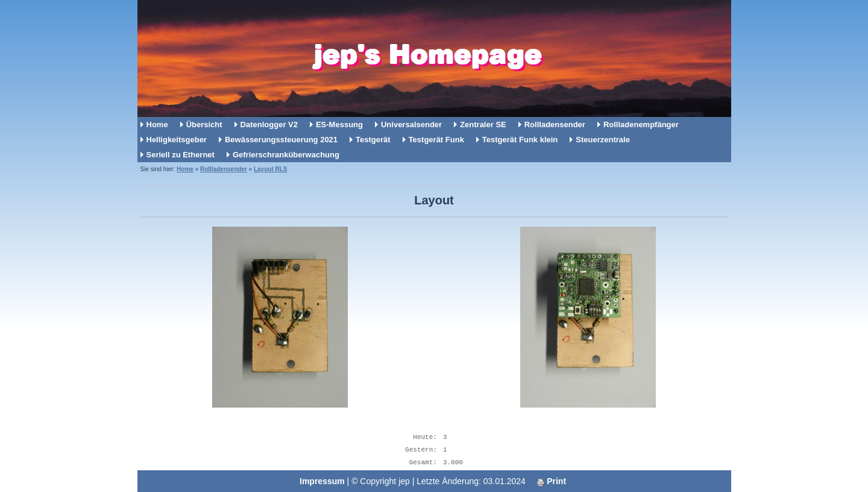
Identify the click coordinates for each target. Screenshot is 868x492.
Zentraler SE (483, 125)
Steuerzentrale (603, 140)
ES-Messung (339, 125)
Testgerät (373, 140)
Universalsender (411, 125)
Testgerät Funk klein (520, 140)
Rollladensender (555, 125)
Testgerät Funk (436, 140)
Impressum (322, 481)
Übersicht (204, 125)
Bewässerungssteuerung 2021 (281, 140)
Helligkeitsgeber (177, 140)
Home (157, 125)
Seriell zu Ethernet (181, 155)
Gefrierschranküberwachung (286, 155)
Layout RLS (271, 169)
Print (552, 481)
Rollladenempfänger (641, 125)
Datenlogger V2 (269, 125)
